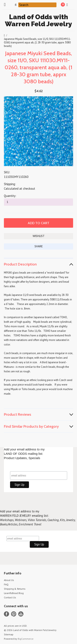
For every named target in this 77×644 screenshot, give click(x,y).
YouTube (21, 614)
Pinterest (14, 614)
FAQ (6, 584)
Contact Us (10, 597)
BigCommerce (26, 639)
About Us (9, 580)
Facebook (6, 614)
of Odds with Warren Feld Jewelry (38, 20)
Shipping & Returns (15, 589)
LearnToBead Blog (14, 593)
